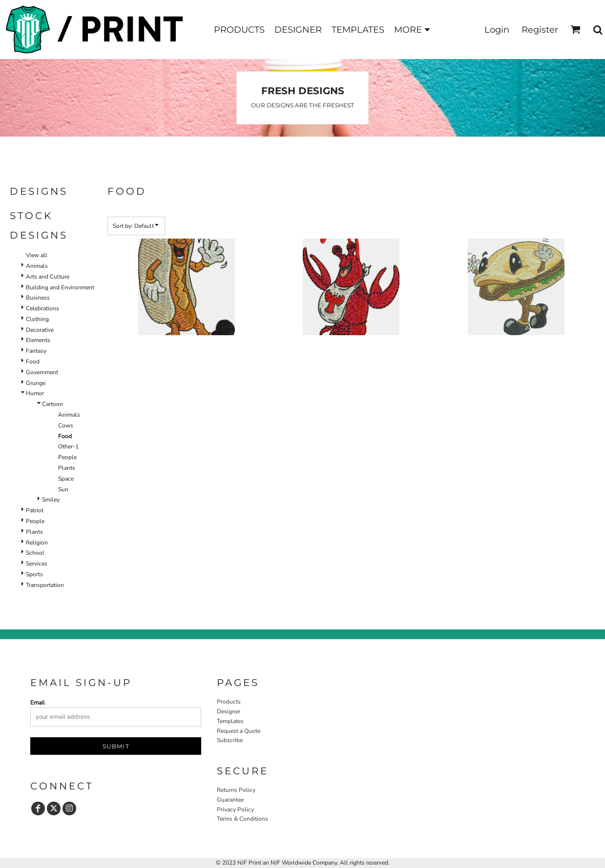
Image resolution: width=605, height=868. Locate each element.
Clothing (37, 319)
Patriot (35, 510)
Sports (34, 574)
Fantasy (36, 351)
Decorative (40, 330)
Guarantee (230, 800)
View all (37, 255)
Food (33, 362)
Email (38, 703)
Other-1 (68, 446)
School (35, 553)
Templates (230, 721)
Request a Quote (239, 731)
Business (38, 298)
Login (497, 30)
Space (66, 479)
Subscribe (230, 740)
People (67, 457)
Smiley (51, 500)
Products (229, 702)
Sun (63, 489)
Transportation (45, 585)
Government (42, 372)
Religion (37, 543)
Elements (38, 340)
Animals (37, 266)
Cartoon (52, 404)
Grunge (36, 383)
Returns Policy (236, 790)
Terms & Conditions (242, 819)
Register (540, 30)
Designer (229, 711)
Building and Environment (60, 287)
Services (37, 564)
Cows (66, 425)
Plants (67, 468)
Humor (35, 393)
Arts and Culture (48, 277)
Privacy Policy (235, 809)
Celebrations (42, 308)
